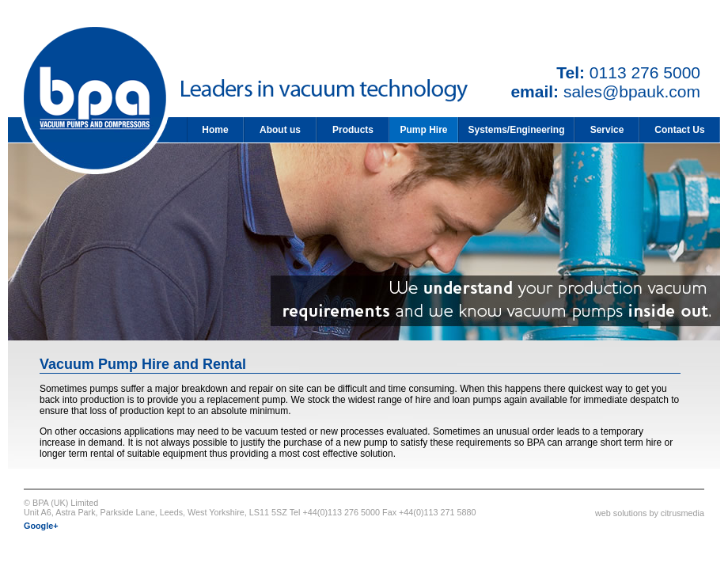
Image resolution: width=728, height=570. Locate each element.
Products (353, 130)
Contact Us (679, 130)
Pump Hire (423, 130)
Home (215, 130)
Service (607, 130)
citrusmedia (682, 513)
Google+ (41, 526)
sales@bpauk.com (632, 91)
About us (280, 130)
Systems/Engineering (516, 130)
